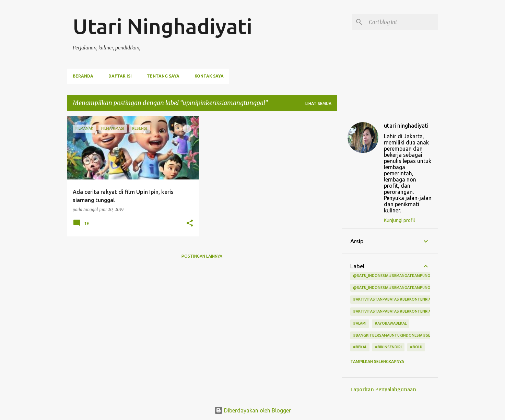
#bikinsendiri (388, 347)
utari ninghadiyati (406, 126)
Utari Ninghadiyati (162, 26)
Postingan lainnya (202, 256)
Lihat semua (318, 103)
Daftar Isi (120, 76)
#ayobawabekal (391, 323)
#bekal (360, 347)
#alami (360, 323)
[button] (190, 224)
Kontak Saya (209, 76)
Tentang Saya (163, 76)
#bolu (416, 347)
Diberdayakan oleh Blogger (253, 410)
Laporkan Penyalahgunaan (383, 389)
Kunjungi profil (400, 220)
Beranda (83, 76)
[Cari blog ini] (402, 22)
